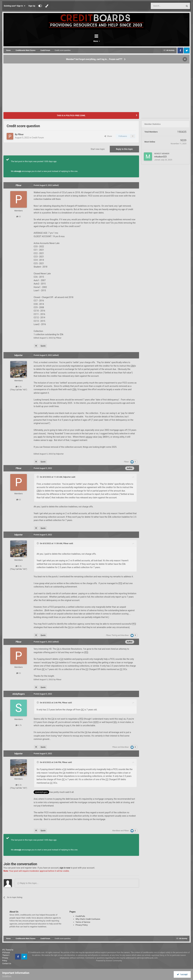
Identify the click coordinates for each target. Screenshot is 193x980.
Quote (43, 346)
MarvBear (125, 635)
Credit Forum (38, 138)
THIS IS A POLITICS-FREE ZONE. (71, 115)
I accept (182, 974)
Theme (6, 955)
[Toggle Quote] (38, 477)
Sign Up (32, 6)
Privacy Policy (82, 925)
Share (108, 136)
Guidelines (7, 976)
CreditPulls (80, 916)
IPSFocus (6, 953)
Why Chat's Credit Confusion (88, 919)
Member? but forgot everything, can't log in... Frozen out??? (94, 59)
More (104, 41)
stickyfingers (19, 694)
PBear (21, 134)
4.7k (19, 725)
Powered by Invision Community (109, 961)
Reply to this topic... (28, 883)
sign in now (65, 868)
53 (19, 217)
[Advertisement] (96, 86)
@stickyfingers (41, 792)
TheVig (114, 635)
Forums (88, 41)
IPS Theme (7, 950)
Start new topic (98, 149)
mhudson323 (160, 157)
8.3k (19, 387)
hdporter (19, 355)
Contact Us (7, 964)
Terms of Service (83, 922)
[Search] (160, 6)
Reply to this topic (124, 149)
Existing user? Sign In (15, 6)
